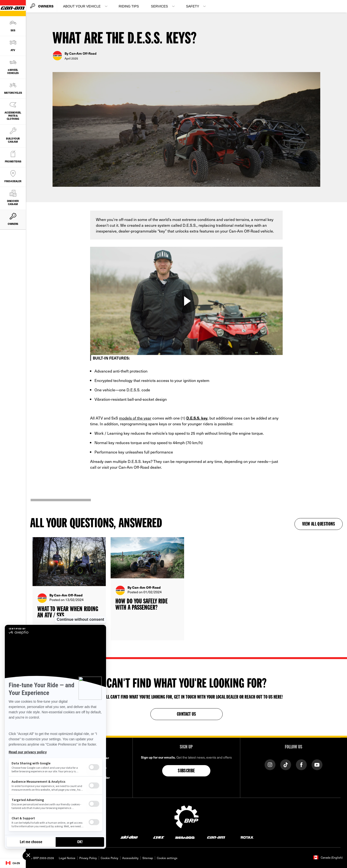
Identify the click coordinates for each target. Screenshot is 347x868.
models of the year (135, 418)
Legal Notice (67, 858)
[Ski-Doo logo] (129, 837)
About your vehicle (82, 6)
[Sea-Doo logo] (185, 837)
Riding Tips (129, 6)
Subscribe (186, 771)
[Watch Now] (187, 301)
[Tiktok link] (286, 764)
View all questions (319, 524)
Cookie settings (167, 858)
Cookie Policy (110, 858)
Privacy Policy (88, 858)
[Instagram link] (270, 764)
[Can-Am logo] (216, 837)
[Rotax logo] (247, 837)
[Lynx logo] (159, 837)
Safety (193, 6)
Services (159, 6)
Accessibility (130, 858)
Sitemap (148, 858)
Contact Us (186, 714)
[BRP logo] (187, 816)
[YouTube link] (317, 764)
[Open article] (69, 589)
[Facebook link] (301, 764)
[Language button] (13, 863)
